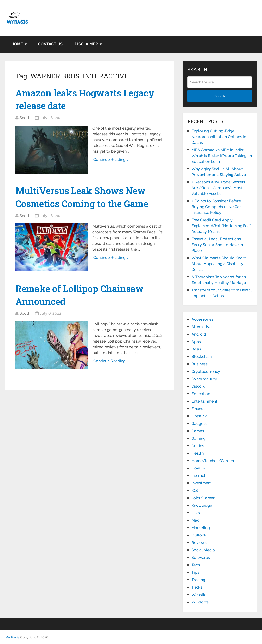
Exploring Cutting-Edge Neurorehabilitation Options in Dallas (219, 137)
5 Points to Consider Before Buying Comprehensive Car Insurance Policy (216, 207)
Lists (196, 513)
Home (17, 44)
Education (201, 394)
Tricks (197, 587)
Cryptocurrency (206, 371)
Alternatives (202, 327)
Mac (195, 520)
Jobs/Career (203, 498)
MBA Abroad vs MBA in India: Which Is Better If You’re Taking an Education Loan (222, 156)
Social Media (203, 550)
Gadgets (199, 424)
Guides (198, 446)
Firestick (199, 416)
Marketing (201, 528)
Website (199, 595)
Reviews (199, 543)
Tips (195, 572)
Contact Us (50, 44)
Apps (196, 342)
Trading (198, 580)
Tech (196, 565)
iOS (195, 491)
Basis (196, 349)
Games (198, 431)
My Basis (12, 637)
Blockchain (202, 357)
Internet (198, 476)
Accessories (202, 319)
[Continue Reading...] (111, 159)
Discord (198, 386)
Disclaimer (86, 44)
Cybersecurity (204, 379)
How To (198, 468)
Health (198, 453)
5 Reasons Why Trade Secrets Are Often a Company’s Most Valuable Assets (218, 188)
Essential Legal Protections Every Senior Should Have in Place (217, 245)
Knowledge (202, 505)
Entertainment (204, 401)
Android (199, 334)
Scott (24, 118)
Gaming (198, 438)
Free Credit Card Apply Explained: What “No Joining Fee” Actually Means (221, 226)
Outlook (199, 535)
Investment (202, 483)
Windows (200, 602)
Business (200, 364)
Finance (198, 409)
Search (220, 96)
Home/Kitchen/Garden (213, 461)
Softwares (201, 557)
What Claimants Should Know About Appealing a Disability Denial (219, 264)
